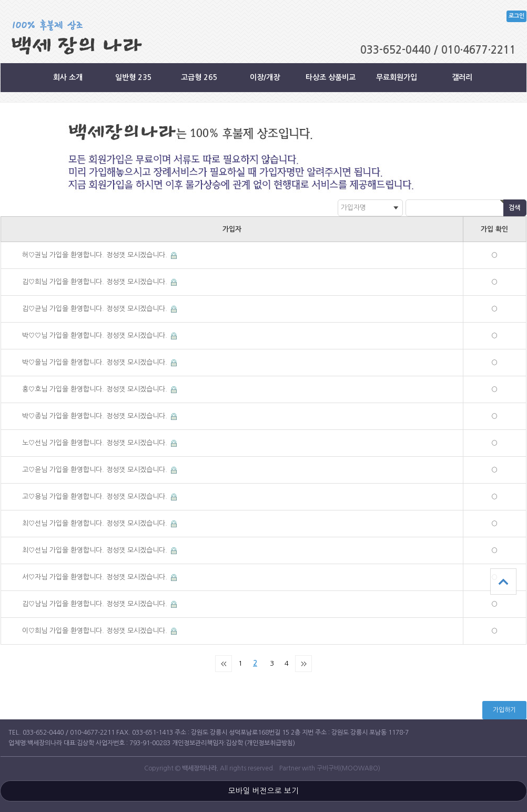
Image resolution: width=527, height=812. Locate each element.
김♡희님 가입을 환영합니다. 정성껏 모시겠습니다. (96, 282)
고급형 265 (199, 77)
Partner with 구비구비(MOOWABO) (330, 768)
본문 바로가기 (0, 0)
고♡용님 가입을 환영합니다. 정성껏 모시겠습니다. (96, 497)
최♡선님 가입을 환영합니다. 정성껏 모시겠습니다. (96, 523)
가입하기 (504, 710)
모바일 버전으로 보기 (263, 791)
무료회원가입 (397, 77)
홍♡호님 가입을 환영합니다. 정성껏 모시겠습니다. (96, 389)
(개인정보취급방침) (270, 743)
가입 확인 (494, 229)
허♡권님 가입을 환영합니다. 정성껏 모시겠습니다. (96, 255)
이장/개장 (265, 77)
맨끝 (303, 664)
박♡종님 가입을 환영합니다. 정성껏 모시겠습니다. (96, 416)
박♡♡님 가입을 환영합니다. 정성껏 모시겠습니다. (96, 335)
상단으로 (503, 582)
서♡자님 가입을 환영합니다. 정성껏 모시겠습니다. (96, 577)
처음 (224, 664)
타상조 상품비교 (331, 77)
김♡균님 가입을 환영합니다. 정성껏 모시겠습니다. (96, 309)
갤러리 (462, 77)
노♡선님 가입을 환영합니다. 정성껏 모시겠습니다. (96, 443)
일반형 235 (134, 77)
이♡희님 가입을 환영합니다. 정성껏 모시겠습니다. (96, 631)
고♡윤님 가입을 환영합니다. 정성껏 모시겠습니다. (96, 470)
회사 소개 (68, 77)
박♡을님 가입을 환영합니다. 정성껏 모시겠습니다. (96, 362)
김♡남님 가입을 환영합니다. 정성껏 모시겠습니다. (96, 604)
